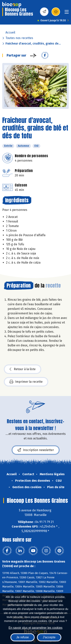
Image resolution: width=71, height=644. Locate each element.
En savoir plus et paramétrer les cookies (35, 628)
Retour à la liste (23, 369)
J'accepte (49, 637)
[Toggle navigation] (67, 13)
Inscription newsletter (36, 450)
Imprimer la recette (26, 382)
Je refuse (23, 637)
